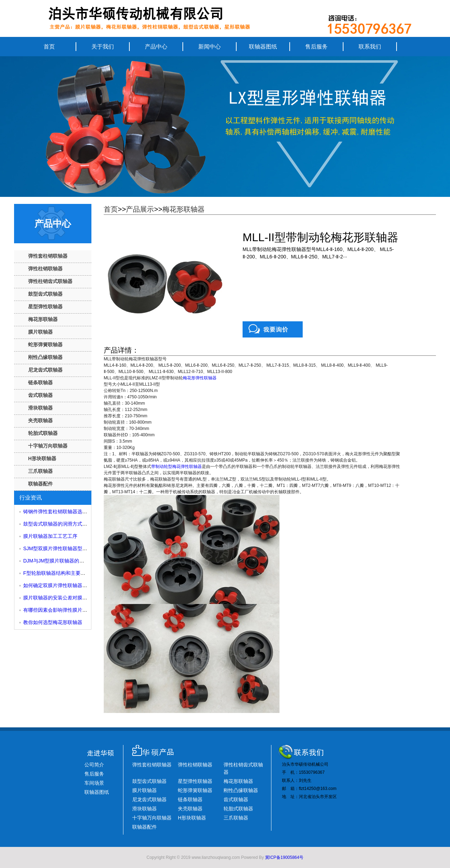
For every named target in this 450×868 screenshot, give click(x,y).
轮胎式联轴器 (43, 433)
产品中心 (156, 47)
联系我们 (370, 47)
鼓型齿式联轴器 (45, 294)
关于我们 (103, 47)
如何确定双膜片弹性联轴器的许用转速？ (67, 585)
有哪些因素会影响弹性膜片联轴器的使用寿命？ (75, 610)
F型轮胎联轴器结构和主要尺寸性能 (62, 573)
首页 (49, 47)
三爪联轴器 (40, 471)
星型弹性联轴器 (45, 307)
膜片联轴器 (40, 332)
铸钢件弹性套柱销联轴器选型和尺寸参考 (67, 512)
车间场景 (94, 783)
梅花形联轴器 (43, 319)
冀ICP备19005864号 (284, 857)
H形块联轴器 (42, 458)
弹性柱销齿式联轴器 (50, 281)
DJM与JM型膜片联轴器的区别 (56, 561)
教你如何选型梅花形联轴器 (53, 622)
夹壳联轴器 (40, 420)
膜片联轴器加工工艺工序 (50, 536)
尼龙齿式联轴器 (45, 370)
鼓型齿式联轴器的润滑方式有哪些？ (63, 524)
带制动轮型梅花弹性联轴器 (176, 467)
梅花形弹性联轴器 (200, 378)
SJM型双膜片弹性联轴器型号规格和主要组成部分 (77, 548)
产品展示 (140, 209)
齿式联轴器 (40, 395)
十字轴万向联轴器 (48, 446)
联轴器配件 (40, 484)
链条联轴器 (40, 382)
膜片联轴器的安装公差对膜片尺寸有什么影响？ (75, 598)
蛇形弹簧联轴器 (45, 345)
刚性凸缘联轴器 (45, 357)
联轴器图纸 (263, 47)
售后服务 (316, 47)
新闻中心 (210, 47)
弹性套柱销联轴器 (48, 256)
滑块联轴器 (40, 408)
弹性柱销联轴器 (45, 269)
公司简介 (94, 765)
